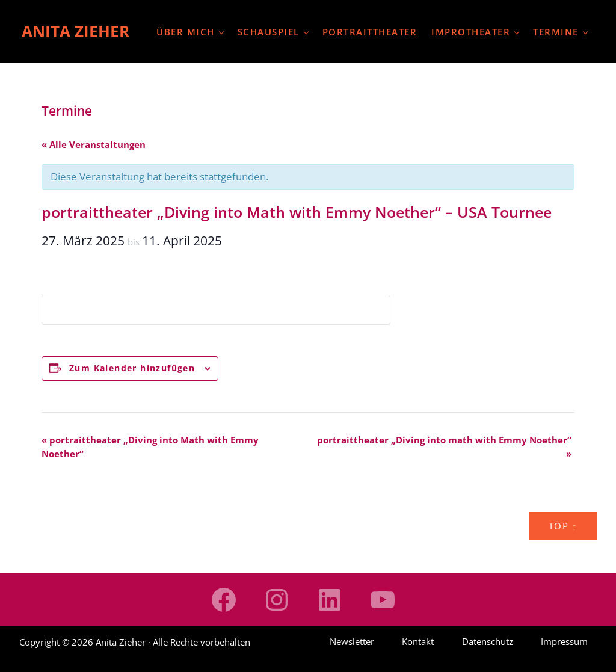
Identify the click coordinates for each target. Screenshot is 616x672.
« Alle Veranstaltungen (94, 144)
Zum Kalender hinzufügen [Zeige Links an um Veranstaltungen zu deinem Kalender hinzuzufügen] (132, 368)
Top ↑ (563, 526)
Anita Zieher (75, 31)
